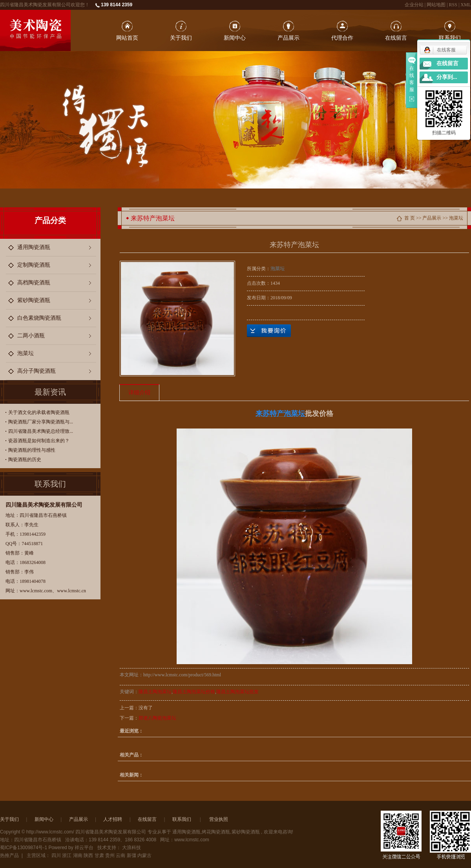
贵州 (110, 855)
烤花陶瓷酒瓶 (216, 832)
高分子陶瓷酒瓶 (37, 371)
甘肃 (99, 855)
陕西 (88, 855)
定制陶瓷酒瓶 (34, 265)
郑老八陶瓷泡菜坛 (157, 718)
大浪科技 (131, 848)
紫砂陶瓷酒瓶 (34, 300)
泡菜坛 (26, 353)
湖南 (78, 855)
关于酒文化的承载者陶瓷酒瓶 (39, 412)
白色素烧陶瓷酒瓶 (39, 318)
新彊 (131, 855)
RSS (453, 5)
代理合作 (342, 38)
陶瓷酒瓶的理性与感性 (32, 450)
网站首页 (127, 38)
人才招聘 (113, 819)
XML (466, 5)
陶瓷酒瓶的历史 (25, 460)
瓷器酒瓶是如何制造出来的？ (39, 441)
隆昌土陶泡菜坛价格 (194, 692)
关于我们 (181, 38)
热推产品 (9, 855)
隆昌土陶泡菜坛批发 (237, 692)
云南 (120, 855)
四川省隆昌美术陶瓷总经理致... (41, 431)
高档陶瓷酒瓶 (34, 283)
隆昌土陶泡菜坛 (155, 692)
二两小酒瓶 (31, 336)
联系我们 (450, 38)
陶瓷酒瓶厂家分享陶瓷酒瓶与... (41, 422)
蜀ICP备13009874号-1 (24, 848)
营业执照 (219, 819)
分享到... (447, 77)
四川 (56, 855)
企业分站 (414, 5)
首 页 (410, 218)
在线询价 (269, 331)
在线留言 (396, 38)
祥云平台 (84, 848)
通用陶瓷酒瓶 (34, 247)
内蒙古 (144, 855)
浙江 (67, 855)
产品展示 (288, 38)
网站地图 (437, 5)
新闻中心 (235, 38)
